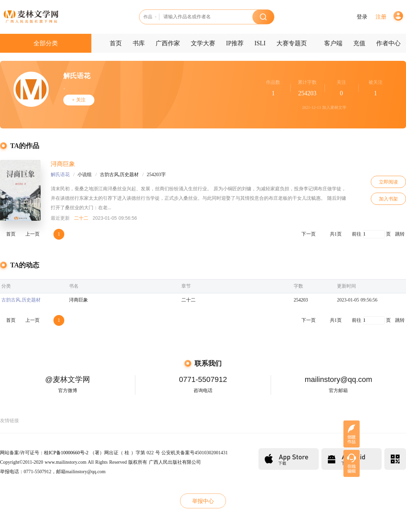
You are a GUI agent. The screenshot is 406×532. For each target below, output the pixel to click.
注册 (381, 17)
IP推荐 (235, 43)
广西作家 (168, 43)
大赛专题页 (292, 43)
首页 (116, 43)
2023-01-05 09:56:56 (357, 300)
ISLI (260, 43)
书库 (139, 43)
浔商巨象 (63, 164)
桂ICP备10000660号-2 (66, 453)
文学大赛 (203, 43)
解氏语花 (60, 175)
